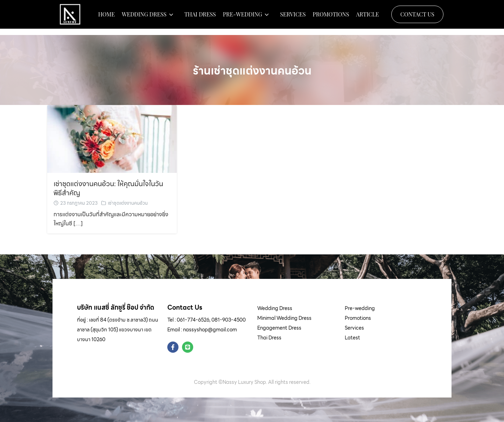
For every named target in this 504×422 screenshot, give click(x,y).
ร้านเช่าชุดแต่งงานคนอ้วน (252, 70)
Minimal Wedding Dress (284, 318)
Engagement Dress (279, 328)
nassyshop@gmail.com (210, 330)
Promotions (331, 17)
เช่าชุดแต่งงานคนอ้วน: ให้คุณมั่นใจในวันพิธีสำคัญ (108, 188)
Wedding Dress (144, 17)
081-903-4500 (229, 320)
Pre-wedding (243, 17)
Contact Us (417, 17)
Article (367, 17)
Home (107, 17)
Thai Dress (200, 17)
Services (293, 17)
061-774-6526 (193, 320)
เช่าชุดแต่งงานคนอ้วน (128, 203)
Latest (352, 338)
